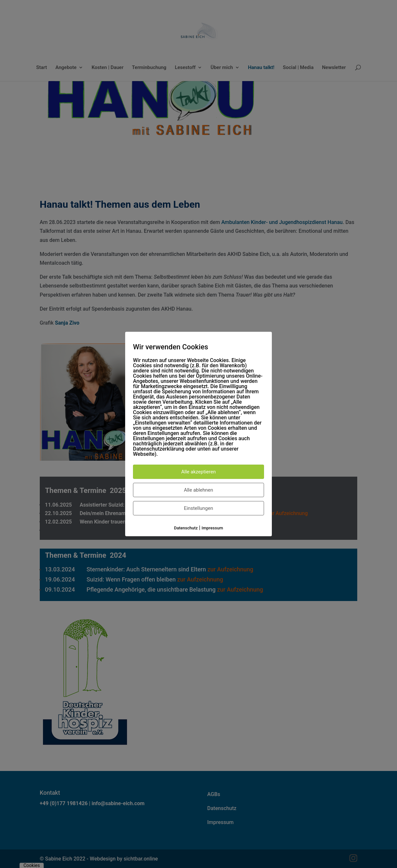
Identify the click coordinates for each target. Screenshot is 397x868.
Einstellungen (198, 508)
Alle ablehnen (198, 490)
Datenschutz (186, 528)
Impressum (213, 528)
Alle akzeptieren (198, 472)
